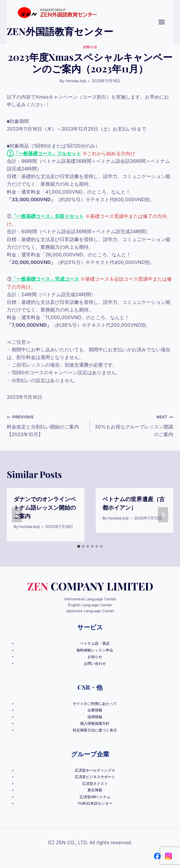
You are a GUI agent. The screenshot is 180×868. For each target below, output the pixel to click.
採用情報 (95, 717)
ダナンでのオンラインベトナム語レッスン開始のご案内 (45, 507)
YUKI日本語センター (95, 803)
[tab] (79, 546)
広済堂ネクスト (95, 783)
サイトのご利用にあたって (95, 704)
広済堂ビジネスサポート (95, 777)
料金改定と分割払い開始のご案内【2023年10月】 (46, 425)
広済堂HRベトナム (95, 797)
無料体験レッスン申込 (95, 650)
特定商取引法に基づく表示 (95, 730)
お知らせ (90, 47)
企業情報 (95, 710)
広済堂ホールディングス (95, 770)
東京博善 (95, 790)
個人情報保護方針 (95, 723)
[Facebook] (157, 856)
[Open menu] (164, 22)
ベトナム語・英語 (95, 643)
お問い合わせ (95, 663)
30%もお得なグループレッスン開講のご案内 (134, 425)
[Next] (163, 515)
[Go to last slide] (17, 515)
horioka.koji (76, 81)
